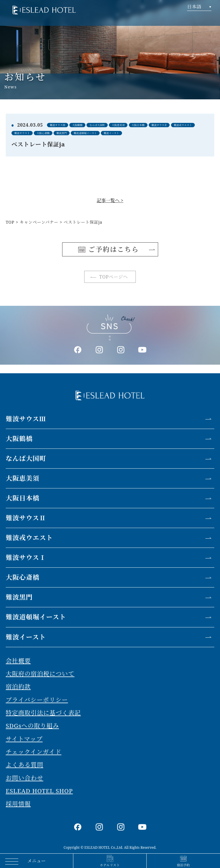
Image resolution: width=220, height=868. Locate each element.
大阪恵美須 (23, 478)
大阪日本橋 (23, 498)
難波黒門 (19, 597)
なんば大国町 (26, 458)
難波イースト (26, 637)
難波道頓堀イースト (36, 617)
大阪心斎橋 (23, 577)
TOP (10, 222)
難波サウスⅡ (26, 518)
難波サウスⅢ (26, 419)
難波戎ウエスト (29, 538)
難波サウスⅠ (26, 557)
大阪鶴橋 (19, 439)
